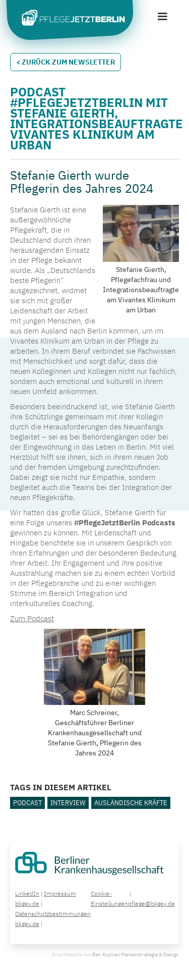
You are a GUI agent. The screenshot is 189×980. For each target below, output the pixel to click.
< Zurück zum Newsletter (66, 62)
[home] (71, 19)
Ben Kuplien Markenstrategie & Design (136, 955)
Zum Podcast (32, 618)
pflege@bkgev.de (151, 904)
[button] (162, 17)
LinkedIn (27, 893)
